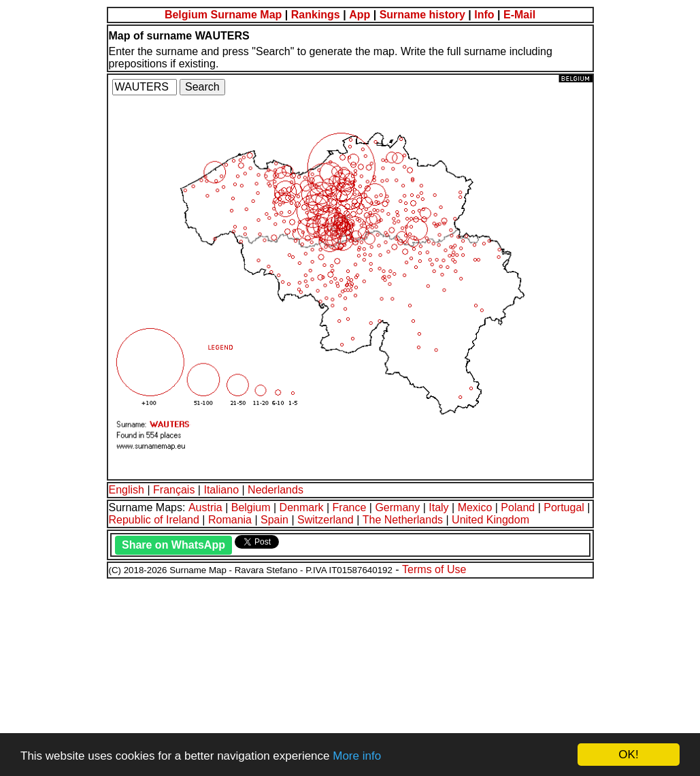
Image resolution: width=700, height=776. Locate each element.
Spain (274, 520)
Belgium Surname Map (223, 15)
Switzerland (326, 520)
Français (174, 490)
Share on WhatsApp (173, 545)
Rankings (316, 15)
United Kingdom (490, 520)
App (360, 15)
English (127, 490)
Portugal (564, 507)
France (350, 507)
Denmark (302, 507)
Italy (438, 507)
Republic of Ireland (154, 520)
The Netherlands (403, 520)
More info (357, 756)
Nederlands (276, 490)
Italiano (221, 490)
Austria (205, 507)
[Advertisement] (350, 675)
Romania (230, 520)
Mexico (475, 507)
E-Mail (519, 15)
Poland (518, 507)
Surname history (422, 15)
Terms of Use (434, 569)
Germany (397, 507)
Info (484, 15)
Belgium (251, 507)
